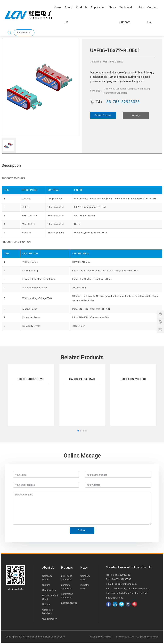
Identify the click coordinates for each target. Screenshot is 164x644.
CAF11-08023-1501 (133, 379)
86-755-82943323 (123, 102)
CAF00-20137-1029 (31, 379)
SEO (137, 637)
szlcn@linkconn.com (126, 584)
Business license (150, 637)
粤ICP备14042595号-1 (101, 637)
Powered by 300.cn (125, 637)
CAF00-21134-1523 (82, 379)
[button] (78, 431)
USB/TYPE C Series (113, 62)
